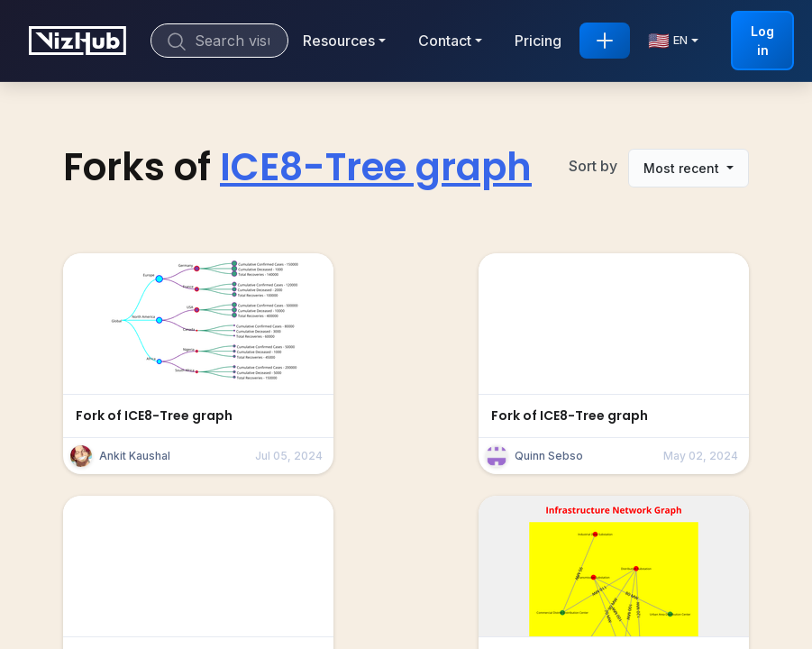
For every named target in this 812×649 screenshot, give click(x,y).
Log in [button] (762, 41)
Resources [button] (339, 41)
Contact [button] (445, 41)
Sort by (593, 166)
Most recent (683, 168)
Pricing (538, 41)
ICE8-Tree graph (376, 167)
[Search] (219, 41)
